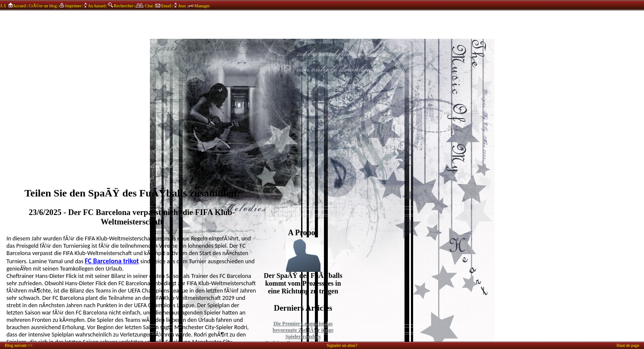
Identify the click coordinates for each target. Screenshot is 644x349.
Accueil (17, 6)
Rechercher (121, 6)
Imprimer (70, 6)
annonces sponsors (322, 19)
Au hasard (95, 6)
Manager (199, 6)
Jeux (180, 6)
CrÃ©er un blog (43, 6)
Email (163, 6)
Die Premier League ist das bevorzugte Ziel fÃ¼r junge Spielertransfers (303, 330)
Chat (144, 6)
